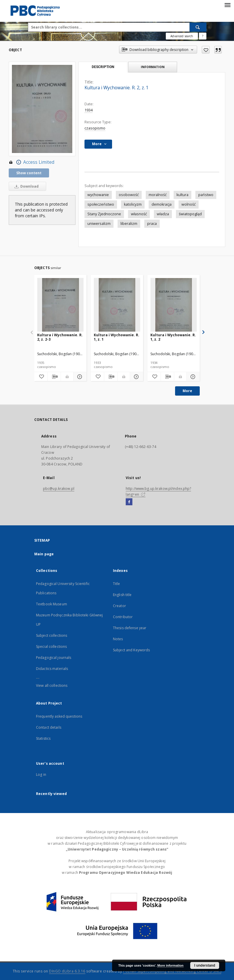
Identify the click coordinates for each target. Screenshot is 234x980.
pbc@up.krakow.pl (59, 489)
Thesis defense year (130, 628)
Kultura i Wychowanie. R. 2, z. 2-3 (60, 337)
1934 (89, 110)
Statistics (43, 738)
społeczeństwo (101, 204)
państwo (206, 195)
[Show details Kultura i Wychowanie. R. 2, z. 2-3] (79, 377)
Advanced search (182, 36)
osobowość (129, 195)
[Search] (198, 27)
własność (139, 214)
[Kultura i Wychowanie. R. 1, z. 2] (174, 305)
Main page (44, 554)
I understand (205, 965)
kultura (182, 195)
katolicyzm (133, 204)
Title (117, 584)
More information (170, 965)
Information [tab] (153, 67)
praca (152, 224)
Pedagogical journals (54, 658)
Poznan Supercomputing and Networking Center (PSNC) (172, 971)
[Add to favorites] (206, 50)
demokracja (162, 204)
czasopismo (95, 128)
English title (122, 595)
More (187, 391)
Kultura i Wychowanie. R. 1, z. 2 (173, 337)
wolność (189, 204)
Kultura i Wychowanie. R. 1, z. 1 (117, 337)
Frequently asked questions (59, 716)
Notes (118, 639)
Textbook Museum (52, 604)
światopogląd (190, 214)
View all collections (52, 685)
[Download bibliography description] (54, 377)
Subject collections (52, 635)
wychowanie (98, 195)
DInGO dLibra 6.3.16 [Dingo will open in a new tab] (67, 971)
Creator (119, 606)
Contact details (49, 727)
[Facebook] (129, 502)
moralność (158, 195)
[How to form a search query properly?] (203, 36)
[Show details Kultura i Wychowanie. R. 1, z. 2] (192, 377)
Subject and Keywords (131, 650)
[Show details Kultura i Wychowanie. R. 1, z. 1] (136, 377)
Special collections (51, 646)
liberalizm (129, 224)
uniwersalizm (99, 224)
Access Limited (32, 162)
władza (163, 214)
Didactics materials (52, 669)
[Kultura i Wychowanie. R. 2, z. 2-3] (60, 305)
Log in (41, 774)
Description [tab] (103, 67)
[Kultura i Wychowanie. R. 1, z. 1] (117, 305)
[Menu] (227, 5)
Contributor (123, 617)
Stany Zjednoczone (104, 214)
